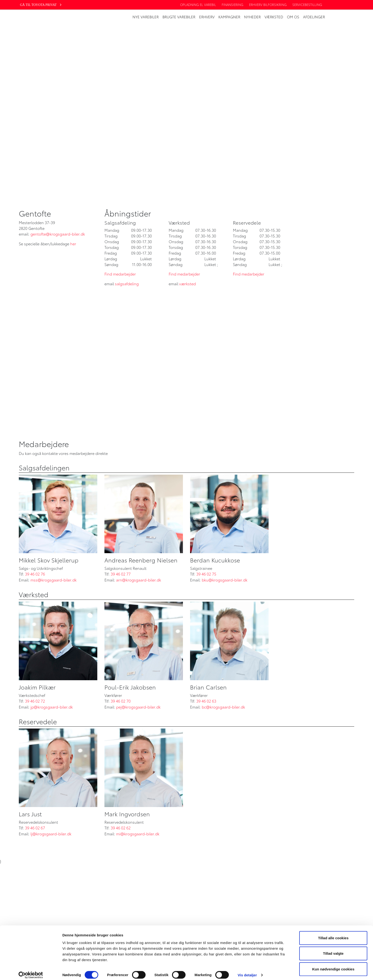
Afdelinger (314, 17)
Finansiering (233, 5)
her (73, 244)
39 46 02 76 (35, 574)
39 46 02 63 (206, 701)
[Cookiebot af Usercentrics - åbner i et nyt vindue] (31, 971)
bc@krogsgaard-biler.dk (223, 707)
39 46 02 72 (35, 701)
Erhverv (207, 17)
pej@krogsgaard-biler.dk (138, 707)
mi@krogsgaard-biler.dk (138, 834)
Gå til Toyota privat (41, 5)
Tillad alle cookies (333, 933)
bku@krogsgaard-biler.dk (225, 580)
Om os (293, 17)
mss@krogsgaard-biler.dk (54, 580)
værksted (187, 283)
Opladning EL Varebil (198, 5)
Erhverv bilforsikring (268, 5)
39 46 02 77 (121, 574)
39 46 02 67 (35, 828)
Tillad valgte (333, 949)
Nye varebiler (146, 17)
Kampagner (229, 17)
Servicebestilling (307, 5)
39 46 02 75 (206, 574)
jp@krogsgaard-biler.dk (52, 707)
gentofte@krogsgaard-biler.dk (58, 234)
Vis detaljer (247, 971)
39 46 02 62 (121, 828)
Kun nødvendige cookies (333, 964)
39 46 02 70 (121, 701)
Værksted (274, 17)
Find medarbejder (120, 274)
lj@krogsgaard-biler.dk (51, 834)
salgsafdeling (127, 283)
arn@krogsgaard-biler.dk (139, 580)
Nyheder (252, 17)
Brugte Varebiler (179, 17)
